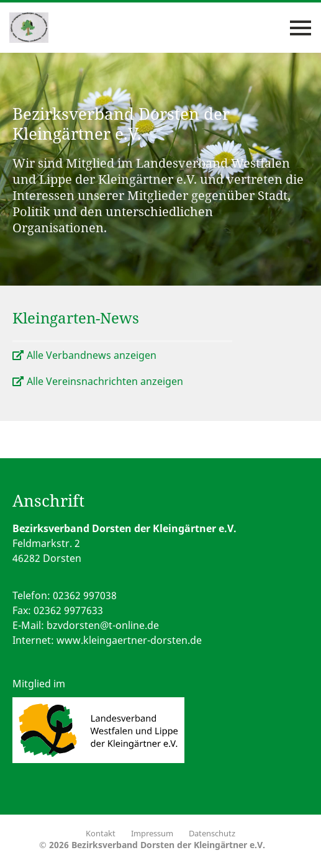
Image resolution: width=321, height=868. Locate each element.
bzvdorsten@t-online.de (103, 625)
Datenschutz (212, 833)
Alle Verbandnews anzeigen (92, 355)
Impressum (152, 833)
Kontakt (101, 833)
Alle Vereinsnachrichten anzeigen (105, 381)
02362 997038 (85, 595)
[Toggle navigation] (301, 28)
